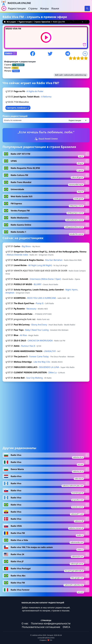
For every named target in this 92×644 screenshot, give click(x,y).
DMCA (66, 627)
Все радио (10, 22)
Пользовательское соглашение (41, 627)
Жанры (44, 8)
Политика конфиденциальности (51, 623)
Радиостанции (17, 8)
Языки (55, 8)
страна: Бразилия (42, 22)
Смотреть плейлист (18, 108)
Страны (33, 8)
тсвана (15, 68)
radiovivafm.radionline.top (75, 75)
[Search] (87, 8)
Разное (16, 71)
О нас (25, 623)
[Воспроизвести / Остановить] (4, 8)
